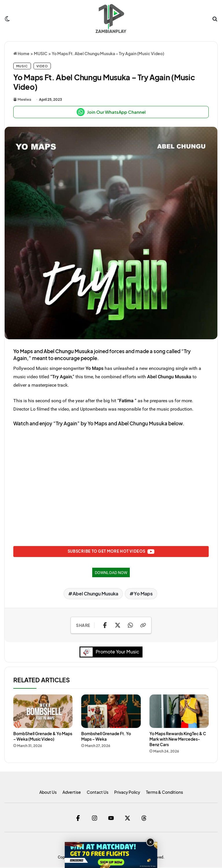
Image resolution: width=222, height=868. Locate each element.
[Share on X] (118, 626)
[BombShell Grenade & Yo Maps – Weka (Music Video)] (43, 712)
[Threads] (144, 819)
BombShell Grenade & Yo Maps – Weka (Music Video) (43, 737)
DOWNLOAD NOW (111, 573)
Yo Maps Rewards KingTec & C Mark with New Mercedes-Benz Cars (178, 740)
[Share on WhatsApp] (130, 626)
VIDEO (42, 66)
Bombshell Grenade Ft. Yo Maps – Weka (106, 737)
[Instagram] (95, 819)
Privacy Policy (127, 793)
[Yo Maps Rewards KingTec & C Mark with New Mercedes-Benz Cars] (179, 712)
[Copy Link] (143, 626)
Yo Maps (23, 351)
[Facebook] (78, 819)
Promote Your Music (111, 653)
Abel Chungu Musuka (68, 351)
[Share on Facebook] (105, 626)
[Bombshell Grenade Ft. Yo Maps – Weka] (111, 712)
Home (21, 53)
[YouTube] (111, 819)
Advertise (72, 793)
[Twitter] (128, 819)
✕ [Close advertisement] (150, 842)
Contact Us (98, 793)
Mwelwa (24, 99)
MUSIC (41, 53)
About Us (48, 793)
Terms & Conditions (164, 793)
